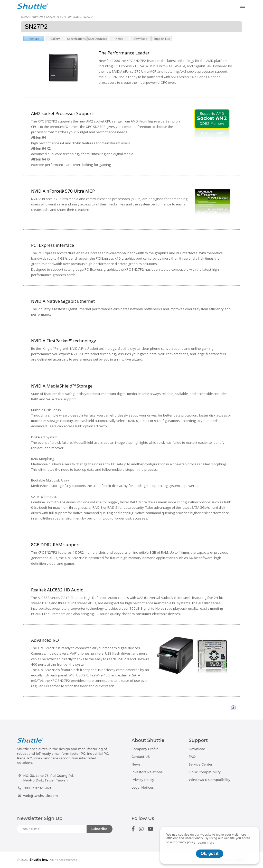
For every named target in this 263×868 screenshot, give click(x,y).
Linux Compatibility (205, 772)
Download (197, 749)
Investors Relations (147, 772)
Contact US (141, 757)
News (136, 764)
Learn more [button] (206, 843)
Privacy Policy (143, 780)
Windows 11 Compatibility (210, 780)
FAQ (192, 757)
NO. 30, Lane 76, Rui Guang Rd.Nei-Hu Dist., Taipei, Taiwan (49, 778)
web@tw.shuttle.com (41, 796)
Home (25, 17)
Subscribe (99, 829)
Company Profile (145, 749)
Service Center (201, 764)
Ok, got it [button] (209, 853)
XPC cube (73, 17)
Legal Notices (143, 787)
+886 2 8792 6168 (37, 788)
